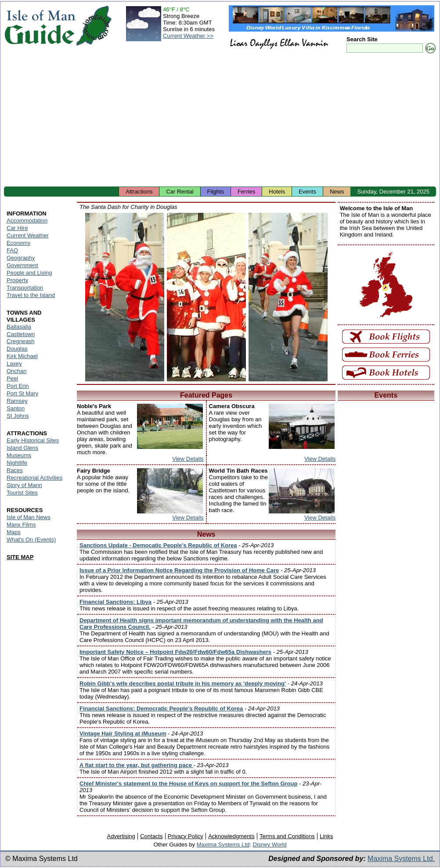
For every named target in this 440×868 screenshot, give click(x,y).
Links (326, 836)
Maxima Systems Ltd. (401, 859)
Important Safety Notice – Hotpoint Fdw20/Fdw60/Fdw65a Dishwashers (175, 652)
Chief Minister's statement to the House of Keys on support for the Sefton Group (188, 784)
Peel (12, 378)
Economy (18, 243)
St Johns (18, 416)
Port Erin (18, 386)
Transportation (25, 288)
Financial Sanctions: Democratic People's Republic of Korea (161, 708)
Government (22, 265)
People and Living (29, 273)
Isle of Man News (29, 517)
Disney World (270, 845)
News (337, 192)
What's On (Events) (31, 540)
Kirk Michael (22, 356)
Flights (216, 192)
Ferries (246, 192)
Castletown (21, 334)
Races (15, 470)
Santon (16, 408)
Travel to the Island (31, 295)
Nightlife (17, 463)
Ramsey (17, 401)
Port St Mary (22, 393)
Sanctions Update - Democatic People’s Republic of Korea (158, 545)
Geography (21, 258)
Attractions (139, 192)
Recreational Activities (34, 478)
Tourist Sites (22, 493)
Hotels (277, 192)
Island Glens (22, 448)
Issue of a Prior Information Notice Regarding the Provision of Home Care (179, 570)
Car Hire (17, 228)
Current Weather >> (188, 36)
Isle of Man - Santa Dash (125, 297)
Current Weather (28, 235)
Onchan (17, 371)
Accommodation (27, 221)
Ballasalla (19, 327)
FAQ (12, 250)
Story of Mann (24, 485)
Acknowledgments (231, 836)
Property (17, 280)
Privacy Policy (186, 836)
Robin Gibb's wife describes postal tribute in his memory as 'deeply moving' (183, 683)
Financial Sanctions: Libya (115, 602)
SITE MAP (20, 557)
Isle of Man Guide (40, 26)
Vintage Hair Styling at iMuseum (123, 733)
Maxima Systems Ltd (223, 845)
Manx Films (21, 525)
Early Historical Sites (33, 440)
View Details (188, 459)
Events (307, 192)
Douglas (17, 349)
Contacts (151, 836)
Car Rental (180, 192)
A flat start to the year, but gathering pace (137, 765)
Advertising (121, 836)
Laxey (14, 364)
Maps (14, 532)
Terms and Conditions (287, 836)
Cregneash (21, 341)
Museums (19, 455)
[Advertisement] (220, 121)
